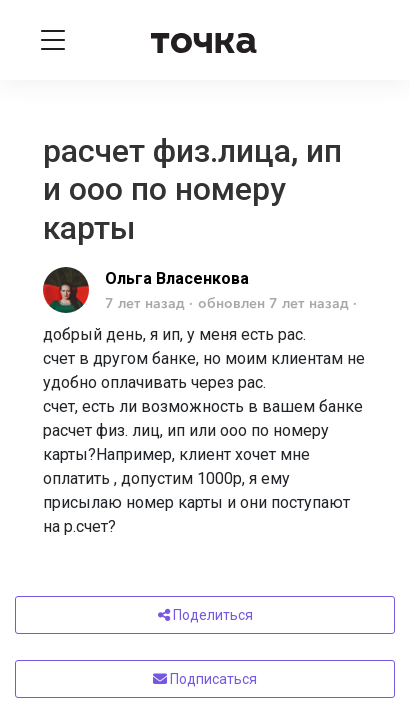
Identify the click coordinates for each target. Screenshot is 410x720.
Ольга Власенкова (177, 278)
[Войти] (358, 40)
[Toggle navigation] (53, 40)
